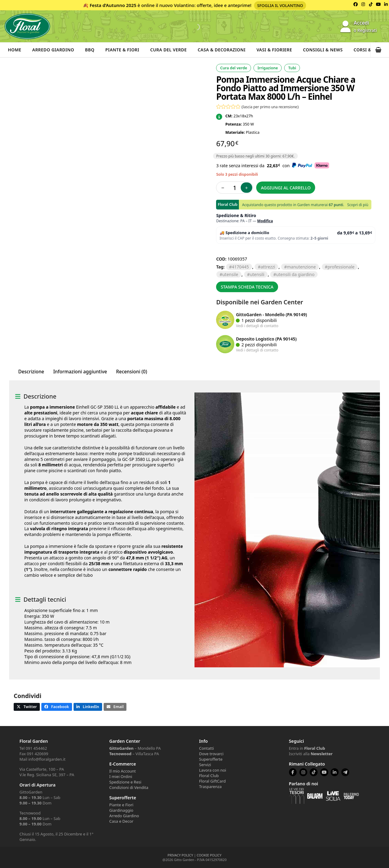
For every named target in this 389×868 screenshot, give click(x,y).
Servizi (205, 765)
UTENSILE (230, 274)
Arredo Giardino (53, 50)
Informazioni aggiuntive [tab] (80, 372)
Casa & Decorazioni (222, 50)
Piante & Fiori (122, 50)
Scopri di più (358, 205)
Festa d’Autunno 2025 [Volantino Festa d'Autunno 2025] (113, 5)
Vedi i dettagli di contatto (257, 326)
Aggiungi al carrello (286, 188)
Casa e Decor (121, 821)
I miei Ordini (121, 776)
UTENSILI (257, 274)
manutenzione (301, 267)
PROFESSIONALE (341, 267)
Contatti (207, 748)
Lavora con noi (213, 770)
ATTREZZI (268, 267)
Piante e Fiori (121, 805)
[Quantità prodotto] (235, 188)
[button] (380, 50)
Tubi (292, 68)
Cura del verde (168, 50)
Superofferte (211, 759)
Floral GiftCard (212, 781)
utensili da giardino (295, 274)
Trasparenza (210, 787)
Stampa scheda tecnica (247, 287)
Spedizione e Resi (126, 782)
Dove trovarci (211, 754)
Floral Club (209, 776)
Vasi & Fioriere (274, 50)
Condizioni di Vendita (129, 787)
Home (15, 50)
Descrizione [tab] (31, 372)
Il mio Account (123, 771)
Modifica (265, 221)
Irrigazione (268, 68)
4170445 (240, 267)
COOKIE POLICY (209, 855)
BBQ (90, 50)
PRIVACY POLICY (180, 855)
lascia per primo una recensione (270, 107)
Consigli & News (323, 50)
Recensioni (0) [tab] (132, 372)
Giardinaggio (121, 810)
